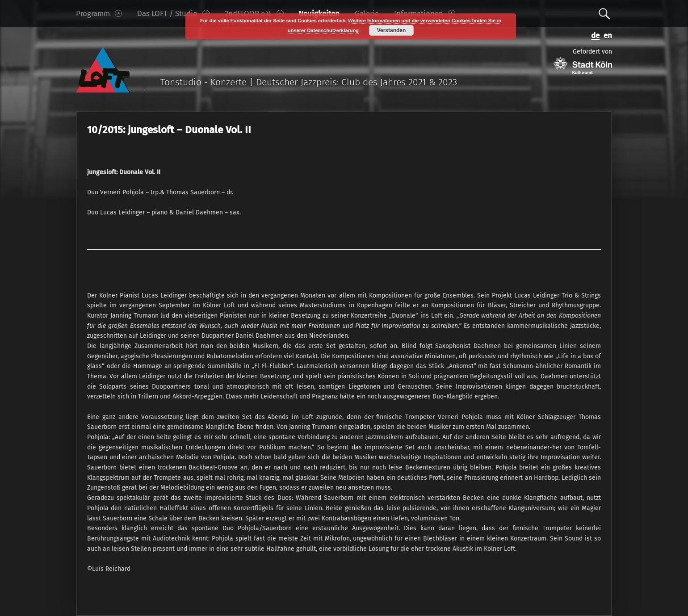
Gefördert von (583, 61)
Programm (99, 13)
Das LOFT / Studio (173, 13)
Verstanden (392, 30)
